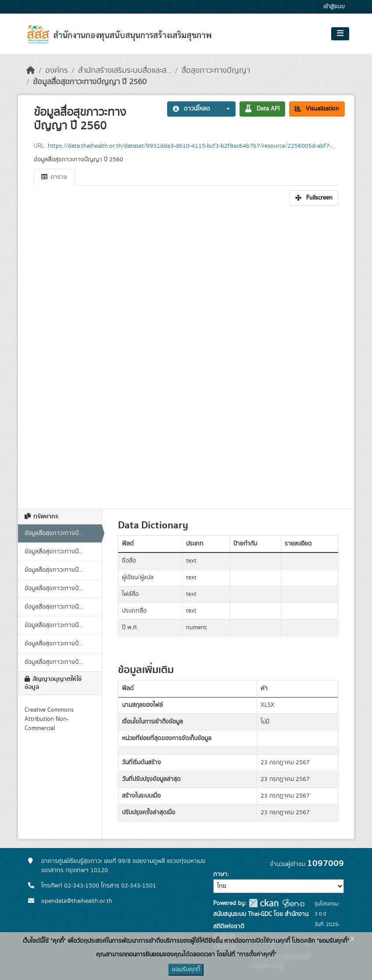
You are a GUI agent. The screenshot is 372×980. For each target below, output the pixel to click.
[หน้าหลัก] (31, 71)
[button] (225, 109)
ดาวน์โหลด (191, 109)
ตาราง (54, 177)
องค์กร (57, 71)
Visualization (317, 109)
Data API (262, 109)
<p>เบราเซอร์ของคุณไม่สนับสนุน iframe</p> (186, 353)
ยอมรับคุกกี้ (186, 969)
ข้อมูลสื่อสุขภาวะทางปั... (54, 533)
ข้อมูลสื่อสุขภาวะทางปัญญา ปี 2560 (90, 82)
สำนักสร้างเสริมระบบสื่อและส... (125, 71)
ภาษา (220, 874)
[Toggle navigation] (340, 34)
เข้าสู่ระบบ (334, 7)
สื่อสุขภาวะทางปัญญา (216, 71)
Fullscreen (314, 198)
